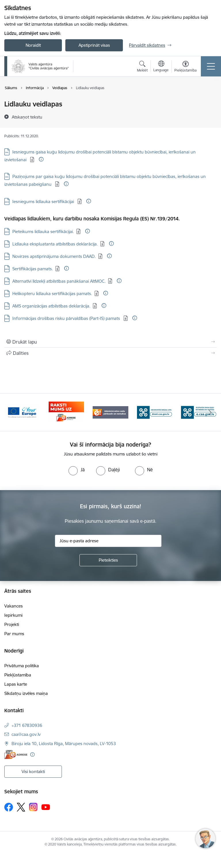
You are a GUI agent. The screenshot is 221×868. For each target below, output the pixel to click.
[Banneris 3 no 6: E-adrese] (110, 412)
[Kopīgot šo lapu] (110, 353)
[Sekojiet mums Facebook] (9, 807)
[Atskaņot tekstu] (27, 117)
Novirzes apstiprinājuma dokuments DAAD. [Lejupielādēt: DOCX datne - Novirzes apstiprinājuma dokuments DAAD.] (54, 256)
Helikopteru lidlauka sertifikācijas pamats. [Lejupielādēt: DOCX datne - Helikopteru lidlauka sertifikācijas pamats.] (52, 294)
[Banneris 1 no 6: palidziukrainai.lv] (22, 412)
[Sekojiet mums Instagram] (33, 807)
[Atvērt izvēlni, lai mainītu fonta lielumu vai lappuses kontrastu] (185, 67)
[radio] (77, 470)
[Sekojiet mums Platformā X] (21, 807)
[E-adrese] (16, 754)
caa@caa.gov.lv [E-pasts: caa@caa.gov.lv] (26, 734)
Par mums (14, 634)
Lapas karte (16, 684)
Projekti (12, 624)
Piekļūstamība (18, 675)
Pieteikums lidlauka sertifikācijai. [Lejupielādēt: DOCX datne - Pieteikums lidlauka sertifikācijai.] (43, 231)
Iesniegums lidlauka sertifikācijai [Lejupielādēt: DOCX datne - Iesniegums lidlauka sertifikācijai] (44, 201)
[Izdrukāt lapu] (110, 342)
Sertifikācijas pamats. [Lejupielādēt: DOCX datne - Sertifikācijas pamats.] (33, 269)
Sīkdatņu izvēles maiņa (26, 693)
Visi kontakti (33, 772)
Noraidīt (33, 45)
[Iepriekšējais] (11, 412)
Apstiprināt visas (94, 45)
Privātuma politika (22, 666)
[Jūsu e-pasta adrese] (108, 541)
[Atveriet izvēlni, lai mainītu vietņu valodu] (161, 67)
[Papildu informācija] (41, 159)
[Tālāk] (210, 412)
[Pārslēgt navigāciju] (211, 66)
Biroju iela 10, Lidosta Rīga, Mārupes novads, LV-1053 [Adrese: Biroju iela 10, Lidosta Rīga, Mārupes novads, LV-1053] (64, 744)
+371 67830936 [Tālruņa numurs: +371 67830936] (27, 725)
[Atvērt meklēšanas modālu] (142, 67)
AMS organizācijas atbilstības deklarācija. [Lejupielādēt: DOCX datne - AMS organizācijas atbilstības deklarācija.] (51, 306)
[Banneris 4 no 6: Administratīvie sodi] (155, 412)
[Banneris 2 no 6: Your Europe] (66, 412)
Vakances (14, 606)
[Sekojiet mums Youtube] (46, 807)
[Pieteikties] (108, 560)
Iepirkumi (13, 615)
